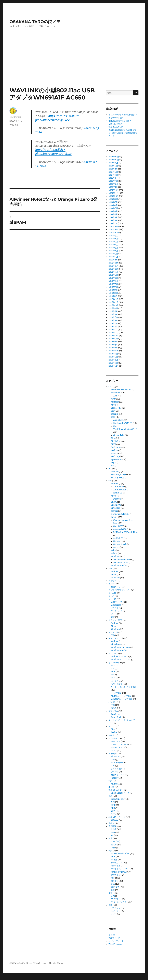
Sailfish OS (118, 538)
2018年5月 (113, 320)
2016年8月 (113, 354)
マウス (114, 751)
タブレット (113, 654)
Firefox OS (116, 508)
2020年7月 (113, 242)
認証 (113, 617)
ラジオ (114, 814)
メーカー (112, 726)
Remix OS (118, 493)
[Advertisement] (75, 65)
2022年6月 (113, 178)
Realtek (114, 450)
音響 (110, 905)
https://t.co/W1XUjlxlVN (50, 150)
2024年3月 (113, 166)
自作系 (114, 708)
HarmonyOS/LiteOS (120, 514)
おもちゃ (112, 581)
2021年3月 (113, 217)
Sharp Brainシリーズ (120, 793)
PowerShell (116, 717)
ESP (113, 411)
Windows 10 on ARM (120, 647)
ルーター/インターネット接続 (124, 687)
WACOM (115, 820)
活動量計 (115, 778)
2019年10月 (114, 269)
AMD (113, 399)
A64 (115, 396)
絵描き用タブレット (117, 817)
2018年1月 (113, 330)
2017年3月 (113, 345)
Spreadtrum (116, 459)
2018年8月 (113, 311)
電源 (110, 893)
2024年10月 (114, 160)
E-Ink (114, 829)
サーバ (111, 596)
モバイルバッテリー (119, 902)
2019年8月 (113, 275)
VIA (113, 466)
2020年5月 (113, 248)
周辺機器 (112, 754)
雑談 (110, 851)
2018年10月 (114, 305)
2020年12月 (114, 226)
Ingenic (115, 414)
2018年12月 (114, 299)
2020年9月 (113, 236)
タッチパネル (117, 747)
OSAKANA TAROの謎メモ (35, 22)
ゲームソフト (117, 863)
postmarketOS (120, 529)
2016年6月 (113, 360)
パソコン (112, 702)
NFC (113, 802)
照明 (113, 848)
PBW (113, 857)
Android (115, 484)
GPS (113, 760)
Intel (113, 417)
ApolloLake (118, 420)
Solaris (114, 553)
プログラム (113, 711)
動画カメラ (116, 587)
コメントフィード (116, 941)
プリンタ (115, 772)
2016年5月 (113, 363)
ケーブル (115, 841)
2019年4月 (113, 287)
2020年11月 (114, 229)
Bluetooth (116, 757)
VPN (113, 675)
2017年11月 (113, 333)
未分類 (111, 787)
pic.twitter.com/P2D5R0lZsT (53, 154)
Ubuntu (117, 541)
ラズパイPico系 (118, 478)
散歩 (113, 878)
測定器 (114, 845)
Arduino (115, 472)
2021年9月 (113, 199)
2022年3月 (113, 181)
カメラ (111, 584)
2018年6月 (113, 317)
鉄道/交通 (115, 887)
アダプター (116, 899)
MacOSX (117, 499)
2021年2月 (113, 220)
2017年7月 (113, 342)
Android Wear (120, 490)
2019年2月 (113, 293)
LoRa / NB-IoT (118, 799)
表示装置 (112, 826)
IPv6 (113, 666)
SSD (113, 635)
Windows (115, 556)
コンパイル (116, 866)
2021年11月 (113, 193)
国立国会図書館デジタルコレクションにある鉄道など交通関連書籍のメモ (123, 133)
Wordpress (116, 605)
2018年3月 (113, 326)
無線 (17, 125)
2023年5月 (113, 175)
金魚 (113, 884)
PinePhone (116, 644)
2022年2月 (113, 184)
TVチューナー (117, 763)
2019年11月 (114, 266)
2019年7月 (113, 278)
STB (110, 569)
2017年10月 (114, 336)
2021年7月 (113, 205)
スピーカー (116, 911)
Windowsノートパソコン (122, 699)
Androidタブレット (119, 657)
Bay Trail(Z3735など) (123, 423)
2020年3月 (113, 254)
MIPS (113, 444)
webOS (116, 547)
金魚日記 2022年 (116, 124)
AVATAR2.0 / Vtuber (120, 854)
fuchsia (114, 511)
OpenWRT (118, 526)
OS (110, 481)
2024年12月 (114, 157)
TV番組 (114, 860)
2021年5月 (113, 211)
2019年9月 (113, 272)
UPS (113, 766)
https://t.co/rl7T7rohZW (64, 116)
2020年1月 (113, 260)
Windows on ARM (122, 560)
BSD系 (114, 502)
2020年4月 (113, 251)
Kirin (113, 438)
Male (113, 729)
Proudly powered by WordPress (49, 963)
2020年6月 (113, 245)
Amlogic (115, 402)
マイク (114, 914)
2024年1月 (113, 169)
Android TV (119, 487)
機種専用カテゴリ (116, 790)
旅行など (115, 881)
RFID (113, 805)
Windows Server (121, 563)
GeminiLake (119, 435)
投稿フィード (114, 938)
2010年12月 (114, 366)
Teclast (114, 732)
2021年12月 (114, 190)
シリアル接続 (117, 769)
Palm (113, 550)
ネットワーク (114, 663)
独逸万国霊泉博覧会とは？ (120, 121)
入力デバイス (114, 738)
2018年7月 (113, 314)
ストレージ (113, 632)
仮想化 (111, 735)
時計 (110, 781)
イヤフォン (116, 908)
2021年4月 (113, 214)
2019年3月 (113, 290)
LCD (113, 832)
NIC (113, 669)
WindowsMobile (119, 566)
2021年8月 (113, 202)
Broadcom (116, 408)
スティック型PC (115, 620)
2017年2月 (113, 348)
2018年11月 (113, 302)
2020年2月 (113, 257)
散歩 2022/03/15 (116, 127)
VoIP (113, 672)
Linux (114, 517)
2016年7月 (113, 357)
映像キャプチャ (118, 775)
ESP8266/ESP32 (118, 475)
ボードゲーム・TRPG (120, 869)
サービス (112, 599)
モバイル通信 (117, 684)
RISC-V (114, 453)
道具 (110, 838)
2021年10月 (114, 196)
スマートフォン (115, 638)
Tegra (114, 462)
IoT (110, 469)
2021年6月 (113, 208)
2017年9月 (113, 339)
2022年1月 (113, 187)
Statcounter (7, 978)
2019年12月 (114, 263)
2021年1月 (113, 223)
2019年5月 (113, 284)
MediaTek (116, 441)
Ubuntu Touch (120, 544)
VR (112, 835)
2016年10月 (114, 351)
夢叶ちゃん (116, 875)
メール (114, 614)
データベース (117, 611)
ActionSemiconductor (121, 390)
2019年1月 (113, 296)
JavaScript (116, 714)
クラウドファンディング (119, 590)
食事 (113, 890)
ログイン (112, 935)
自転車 (111, 823)
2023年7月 (113, 172)
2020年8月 (113, 239)
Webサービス (117, 602)
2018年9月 (113, 308)
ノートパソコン (115, 693)
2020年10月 (114, 233)
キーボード (116, 741)
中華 (113, 705)
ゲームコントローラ (119, 744)
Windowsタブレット (120, 660)
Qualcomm (116, 447)
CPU (110, 387)
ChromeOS (116, 505)
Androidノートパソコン (121, 696)
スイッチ (115, 681)
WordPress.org (115, 944)
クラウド (115, 608)
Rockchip (115, 456)
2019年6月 (113, 281)
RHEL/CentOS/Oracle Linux (126, 532)
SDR (113, 808)
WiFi (12, 125)
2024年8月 (113, 163)
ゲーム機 (112, 593)
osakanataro (15, 117)
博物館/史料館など (119, 872)
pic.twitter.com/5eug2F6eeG (53, 120)
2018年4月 (113, 323)
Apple (114, 405)
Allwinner (116, 393)
